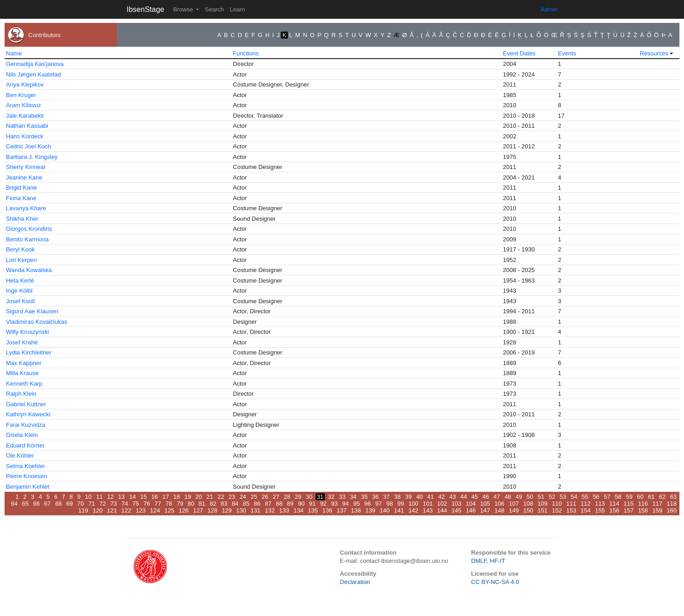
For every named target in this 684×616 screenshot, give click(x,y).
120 (98, 510)
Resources (654, 53)
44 (464, 497)
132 (270, 510)
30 (309, 497)
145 (456, 510)
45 (475, 497)
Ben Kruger (21, 95)
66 (36, 504)
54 (574, 497)
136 (327, 510)
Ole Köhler (20, 455)
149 (514, 510)
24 (243, 497)
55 (585, 497)
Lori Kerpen (21, 260)
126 (184, 510)
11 (99, 497)
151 (542, 510)
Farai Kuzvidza (26, 425)
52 (552, 497)
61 (651, 497)
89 (290, 504)
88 (279, 504)
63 (673, 497)
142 (413, 510)
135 (313, 510)
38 (397, 497)
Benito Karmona (27, 239)
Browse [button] (184, 9)
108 (528, 504)
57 (607, 497)
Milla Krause (22, 373)
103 (456, 504)
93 (334, 504)
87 (268, 504)
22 (221, 497)
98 (389, 504)
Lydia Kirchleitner (29, 352)
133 (284, 510)
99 (400, 504)
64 (14, 504)
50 (530, 497)
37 (386, 497)
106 (499, 504)
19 (187, 497)
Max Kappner (24, 363)
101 (428, 504)
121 (112, 510)
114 (614, 504)
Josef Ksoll (20, 301)
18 (176, 497)
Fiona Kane (21, 198)
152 (557, 510)
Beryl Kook (20, 249)
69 (69, 504)
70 (81, 504)
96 (367, 504)
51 (541, 497)
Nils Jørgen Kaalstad (33, 74)
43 (453, 497)
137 (342, 510)
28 (287, 497)
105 (485, 504)
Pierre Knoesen (27, 476)
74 (125, 504)
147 (485, 510)
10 (88, 497)
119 (83, 510)
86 (257, 504)
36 (375, 497)
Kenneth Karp (24, 384)
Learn (237, 9)
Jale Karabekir (25, 116)
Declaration (355, 582)
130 (241, 510)
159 (657, 510)
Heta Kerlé (20, 281)
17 (165, 497)
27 (276, 497)
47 (497, 497)
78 (169, 504)
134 (299, 510)
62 (662, 497)
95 (356, 504)
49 (519, 497)
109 (542, 504)
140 (385, 510)
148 (499, 510)
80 (191, 504)
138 (356, 510)
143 (428, 510)
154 (586, 510)
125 (170, 510)
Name (14, 53)
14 (132, 497)
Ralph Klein (21, 394)
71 (92, 504)
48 (508, 497)
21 (210, 497)
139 (370, 510)
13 (121, 497)
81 (202, 504)
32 (331, 497)
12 (110, 497)
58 (618, 497)
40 (419, 497)
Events (567, 53)
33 (342, 497)
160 (672, 510)
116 (643, 504)
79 (180, 504)
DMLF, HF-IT (488, 561)
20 (199, 497)
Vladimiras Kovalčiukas (37, 322)
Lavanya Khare (26, 208)
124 (155, 510)
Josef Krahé (22, 342)
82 (213, 504)
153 (571, 510)
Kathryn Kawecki (28, 414)
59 (629, 497)
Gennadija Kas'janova (35, 64)
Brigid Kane (21, 188)
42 (442, 497)
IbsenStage (145, 9)
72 (103, 504)
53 (563, 497)
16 (154, 497)
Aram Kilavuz (24, 105)
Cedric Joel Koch (28, 146)
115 (629, 504)
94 (345, 504)
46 (486, 497)
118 (672, 504)
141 (399, 510)
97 (378, 504)
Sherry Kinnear (26, 167)
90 (301, 504)
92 (323, 504)
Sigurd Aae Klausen (32, 311)
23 (232, 497)
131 (256, 510)
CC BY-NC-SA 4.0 (495, 582)
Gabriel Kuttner (26, 404)
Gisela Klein (22, 435)
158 (643, 510)
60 (640, 497)
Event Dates (519, 53)
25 (254, 497)
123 (141, 510)
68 (58, 504)
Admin (549, 9)
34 (353, 497)
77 (158, 504)
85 (246, 504)
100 (413, 504)
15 (143, 497)
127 (198, 510)
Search (214, 9)
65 (25, 504)
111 (571, 504)
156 (614, 510)
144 (442, 510)
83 (224, 504)
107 (514, 504)
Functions (246, 53)
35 (364, 497)
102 (442, 504)
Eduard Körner (25, 445)
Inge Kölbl (19, 291)
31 (320, 497)
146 (471, 510)
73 (114, 504)
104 (471, 504)
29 (298, 497)
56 (596, 497)
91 (312, 504)
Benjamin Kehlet (28, 487)
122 (126, 510)
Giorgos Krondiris (29, 229)
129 (227, 510)
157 (629, 510)
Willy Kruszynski (27, 332)
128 (213, 510)
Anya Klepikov (25, 84)
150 (528, 510)
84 (235, 504)
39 (408, 497)
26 (265, 497)
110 (557, 504)
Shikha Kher (22, 219)
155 (600, 510)
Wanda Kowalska (29, 270)
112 (586, 504)
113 (600, 504)
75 (136, 504)
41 (430, 497)
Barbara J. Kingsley (32, 157)
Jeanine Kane (24, 177)
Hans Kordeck (25, 136)
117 (657, 504)
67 (47, 504)
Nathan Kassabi (27, 126)
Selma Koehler (25, 466)
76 (147, 504)
